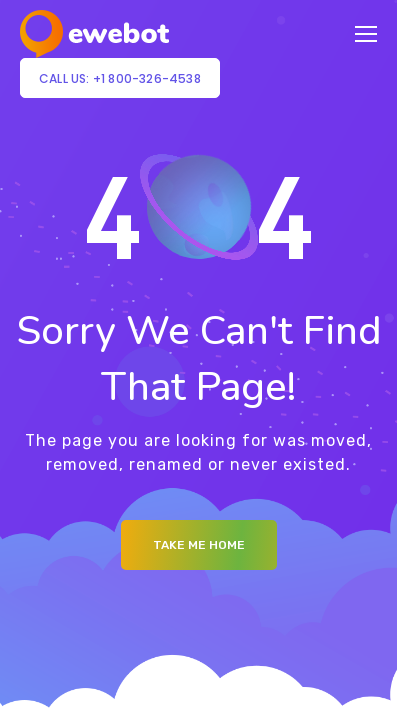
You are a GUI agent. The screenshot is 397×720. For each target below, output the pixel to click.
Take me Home (199, 545)
